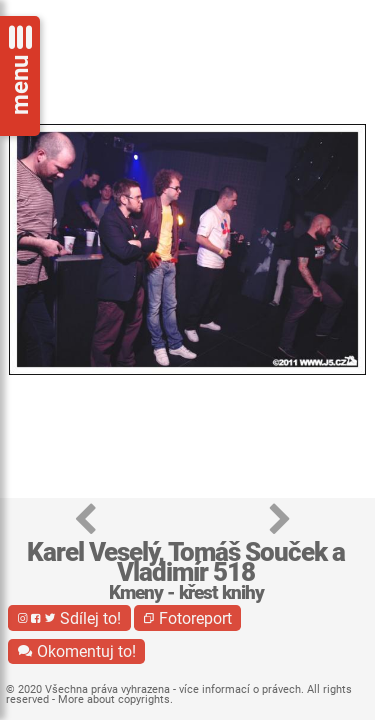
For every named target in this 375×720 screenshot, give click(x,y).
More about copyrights (114, 699)
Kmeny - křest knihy (186, 592)
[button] (85, 520)
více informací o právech (240, 689)
